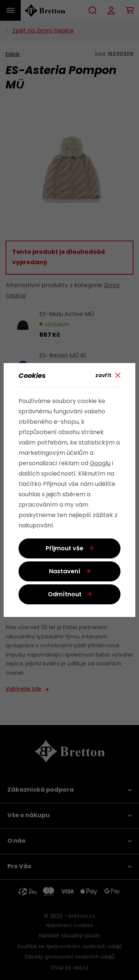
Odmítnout (65, 595)
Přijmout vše (64, 549)
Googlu (100, 464)
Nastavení (65, 572)
